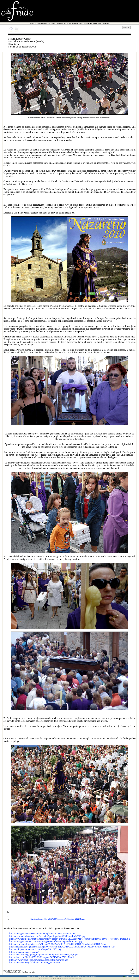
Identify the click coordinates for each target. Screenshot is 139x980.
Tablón (76, 24)
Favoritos (44, 24)
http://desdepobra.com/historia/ (24, 952)
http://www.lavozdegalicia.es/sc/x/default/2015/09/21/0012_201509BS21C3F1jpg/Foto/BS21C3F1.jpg (58, 944)
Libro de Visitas (68, 24)
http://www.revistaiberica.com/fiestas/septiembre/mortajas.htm (39, 960)
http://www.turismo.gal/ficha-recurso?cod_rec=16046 (35, 962)
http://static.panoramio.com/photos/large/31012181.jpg (35, 949)
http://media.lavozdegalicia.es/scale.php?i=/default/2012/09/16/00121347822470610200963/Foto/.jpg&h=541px (62, 947)
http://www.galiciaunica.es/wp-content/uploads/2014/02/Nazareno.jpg (42, 933)
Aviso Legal (87, 24)
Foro (81, 24)
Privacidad (106, 24)
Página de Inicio (35, 24)
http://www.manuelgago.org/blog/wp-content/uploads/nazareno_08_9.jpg (44, 955)
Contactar (59, 24)
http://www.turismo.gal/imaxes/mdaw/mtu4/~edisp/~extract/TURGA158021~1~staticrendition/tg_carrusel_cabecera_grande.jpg (69, 939)
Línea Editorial (97, 24)
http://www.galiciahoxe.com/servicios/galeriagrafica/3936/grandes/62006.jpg (46, 941)
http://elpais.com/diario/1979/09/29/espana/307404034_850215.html (58, 919)
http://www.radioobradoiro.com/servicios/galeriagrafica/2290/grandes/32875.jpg (47, 936)
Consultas (51, 24)
